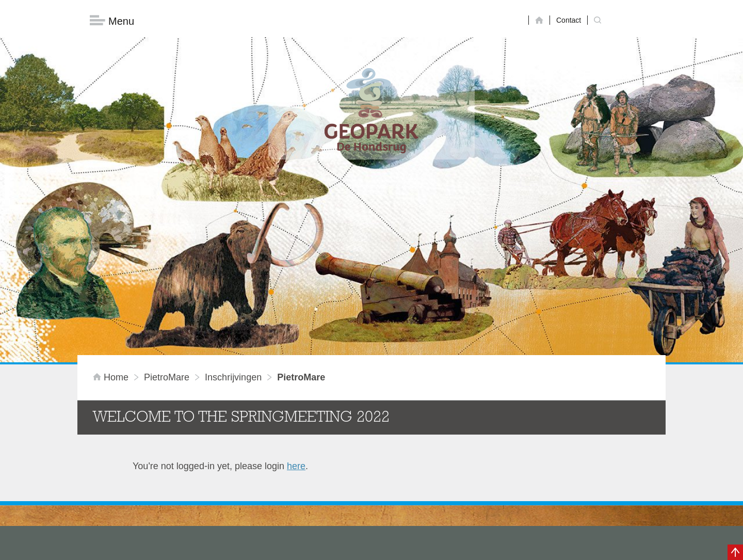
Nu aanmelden (522, 499)
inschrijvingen (233, 221)
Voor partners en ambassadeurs (150, 488)
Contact (569, 20)
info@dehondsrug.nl (321, 530)
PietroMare (167, 221)
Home (112, 221)
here (296, 310)
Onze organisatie (119, 454)
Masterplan (107, 437)
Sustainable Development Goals (150, 471)
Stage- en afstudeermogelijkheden (154, 505)
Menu (112, 21)
